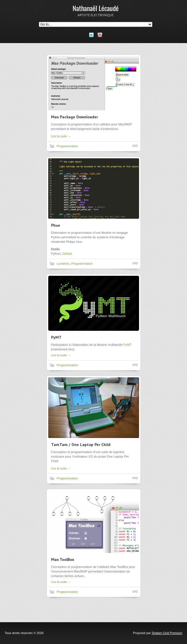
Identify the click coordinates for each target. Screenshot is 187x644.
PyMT (56, 337)
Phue (56, 225)
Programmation (67, 146)
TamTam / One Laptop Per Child (81, 445)
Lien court (135, 146)
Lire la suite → (61, 136)
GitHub (67, 254)
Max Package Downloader (74, 117)
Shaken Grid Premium (167, 633)
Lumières (63, 264)
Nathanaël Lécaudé (96, 8)
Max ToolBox (63, 559)
